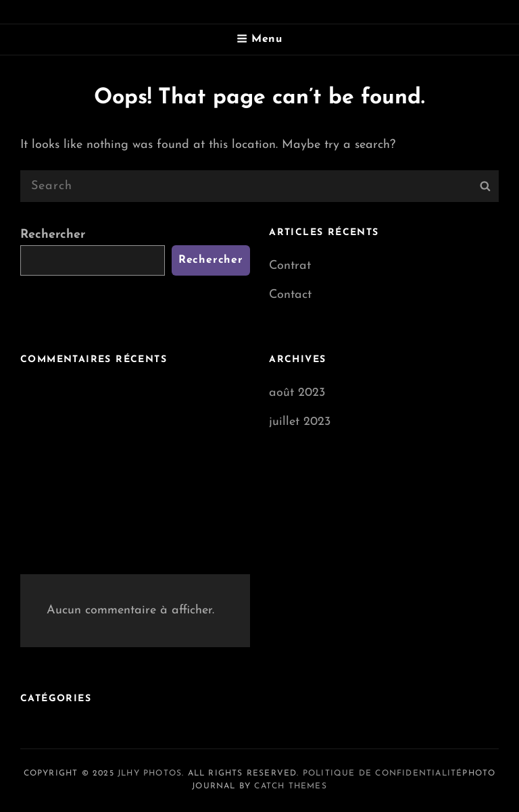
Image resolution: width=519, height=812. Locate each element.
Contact (290, 295)
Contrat (290, 266)
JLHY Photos (150, 773)
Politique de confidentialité (383, 773)
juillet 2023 (300, 422)
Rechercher (53, 235)
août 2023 (297, 393)
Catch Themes (290, 786)
